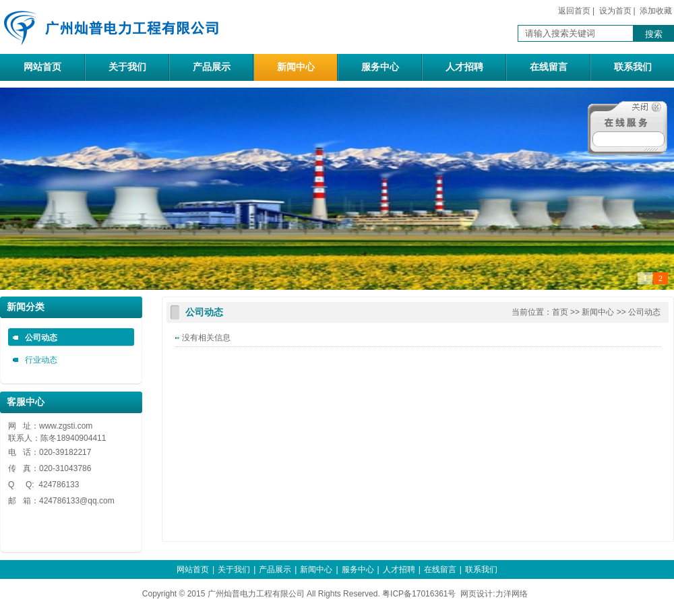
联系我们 (633, 67)
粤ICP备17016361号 (419, 594)
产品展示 (212, 67)
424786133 (59, 501)
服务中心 (380, 67)
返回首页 (574, 11)
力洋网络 (512, 594)
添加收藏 (656, 11)
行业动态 (41, 360)
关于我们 (127, 67)
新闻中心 (296, 67)
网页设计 (477, 594)
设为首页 (615, 11)
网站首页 (42, 67)
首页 (560, 312)
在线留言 (549, 67)
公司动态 (41, 338)
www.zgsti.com (66, 426)
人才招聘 (464, 67)
